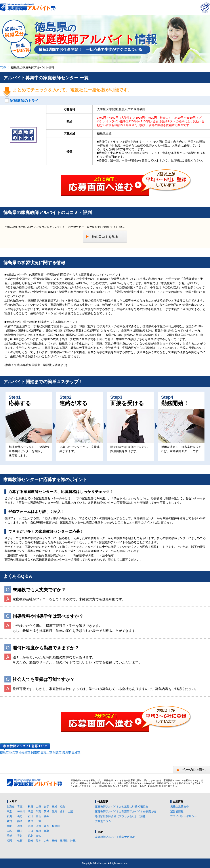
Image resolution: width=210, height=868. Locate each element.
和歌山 (56, 826)
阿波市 (57, 752)
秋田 (31, 807)
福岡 (9, 841)
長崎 (31, 841)
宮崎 (54, 841)
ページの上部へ (194, 770)
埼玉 (31, 811)
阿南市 (35, 752)
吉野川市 (46, 752)
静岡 (20, 821)
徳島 (31, 836)
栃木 (62, 811)
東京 (9, 811)
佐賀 (20, 841)
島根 (38, 831)
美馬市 (67, 752)
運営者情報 (177, 811)
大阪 (9, 826)
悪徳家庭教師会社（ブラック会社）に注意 (120, 816)
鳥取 (46, 831)
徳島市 (4, 752)
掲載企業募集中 (179, 807)
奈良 (46, 826)
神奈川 (21, 811)
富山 (38, 816)
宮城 (54, 807)
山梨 (70, 811)
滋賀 (38, 826)
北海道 (11, 807)
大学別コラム (103, 821)
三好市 (76, 752)
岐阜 (31, 821)
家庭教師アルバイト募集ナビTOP (115, 837)
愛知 (9, 821)
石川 (31, 816)
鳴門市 (14, 752)
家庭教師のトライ (24, 101)
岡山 (20, 831)
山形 (38, 807)
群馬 (54, 811)
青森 (20, 807)
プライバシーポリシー (183, 816)
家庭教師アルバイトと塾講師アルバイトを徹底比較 (126, 811)
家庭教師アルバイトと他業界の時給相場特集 (122, 807)
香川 (20, 836)
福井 (46, 816)
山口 (31, 831)
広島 (9, 831)
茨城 (46, 811)
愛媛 (9, 836)
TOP (3, 67)
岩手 (46, 807)
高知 (38, 836)
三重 (38, 821)
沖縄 (73, 841)
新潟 (9, 816)
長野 (20, 816)
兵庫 (20, 826)
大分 (46, 841)
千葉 (38, 811)
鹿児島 (64, 841)
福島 (62, 807)
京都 (31, 826)
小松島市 (25, 752)
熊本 (38, 841)
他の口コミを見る (105, 237)
